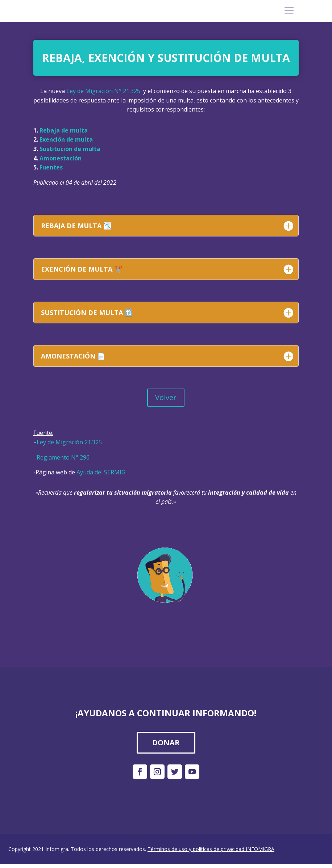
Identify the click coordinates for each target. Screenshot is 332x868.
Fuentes (51, 167)
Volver (166, 397)
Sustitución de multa (70, 149)
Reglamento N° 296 (63, 457)
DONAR (166, 743)
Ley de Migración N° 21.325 (103, 91)
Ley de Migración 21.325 (69, 442)
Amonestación (61, 158)
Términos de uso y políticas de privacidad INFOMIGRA (211, 849)
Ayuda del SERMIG (101, 472)
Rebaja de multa (64, 130)
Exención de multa (66, 139)
